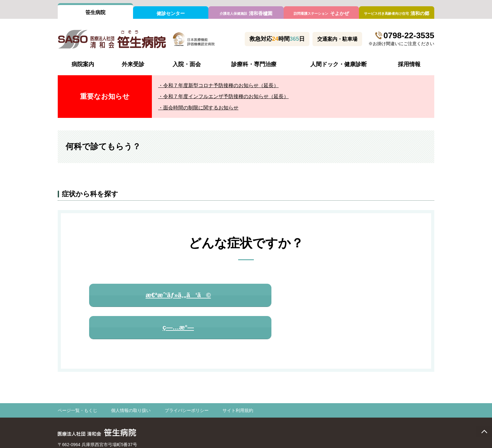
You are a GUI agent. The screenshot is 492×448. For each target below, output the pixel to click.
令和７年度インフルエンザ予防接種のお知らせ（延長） (226, 96)
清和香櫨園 (246, 13)
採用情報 (409, 64)
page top (484, 432)
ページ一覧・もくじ (78, 382)
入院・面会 (187, 64)
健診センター (171, 13)
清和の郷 (397, 13)
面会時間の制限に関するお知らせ (201, 108)
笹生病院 (95, 12)
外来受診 (133, 64)
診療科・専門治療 (254, 64)
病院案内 (83, 64)
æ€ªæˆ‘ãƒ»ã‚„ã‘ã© (163, 296)
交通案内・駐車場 (337, 39)
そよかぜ (321, 13)
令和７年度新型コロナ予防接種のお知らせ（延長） (221, 85)
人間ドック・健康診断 (339, 64)
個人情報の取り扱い (131, 382)
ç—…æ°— (326, 296)
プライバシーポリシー (187, 382)
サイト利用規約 (238, 382)
